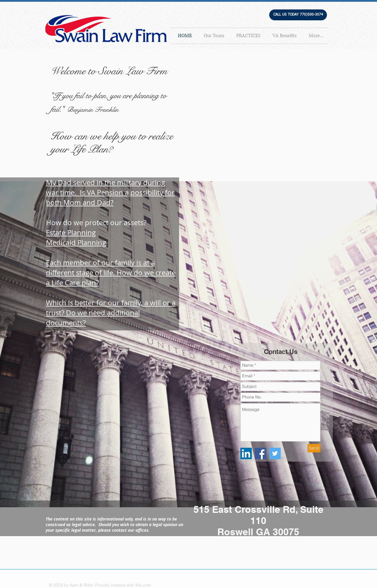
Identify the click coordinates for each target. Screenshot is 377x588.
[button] (298, 15)
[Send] (314, 448)
